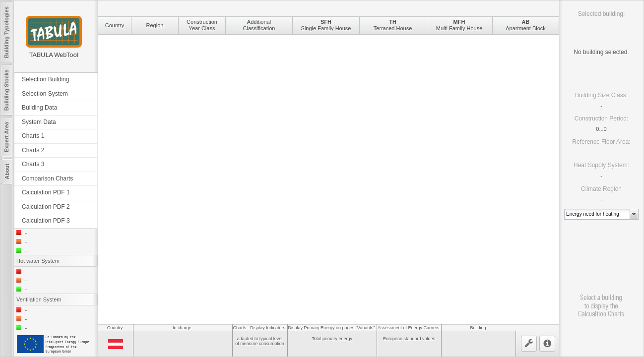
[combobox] (597, 214)
